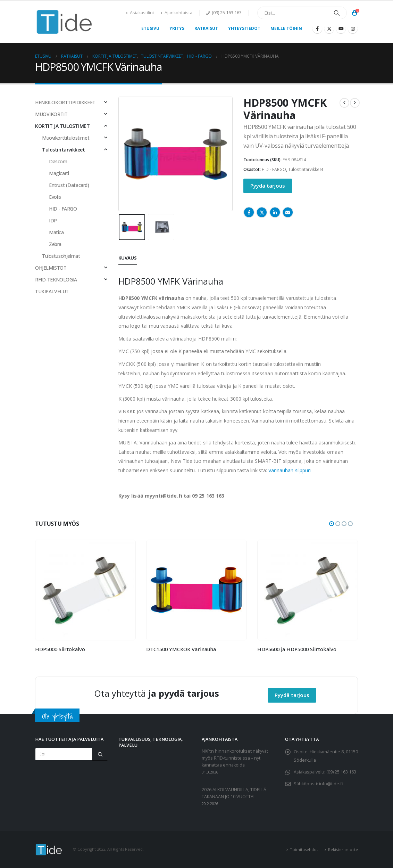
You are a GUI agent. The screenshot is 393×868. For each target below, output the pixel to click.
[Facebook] (317, 28)
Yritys (177, 28)
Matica (56, 232)
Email (288, 212)
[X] (329, 28)
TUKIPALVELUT (52, 291)
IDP (53, 220)
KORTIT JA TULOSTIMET (62, 126)
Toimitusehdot (304, 849)
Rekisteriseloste (343, 849)
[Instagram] (353, 28)
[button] (332, 524)
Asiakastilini (140, 13)
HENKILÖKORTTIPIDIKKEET (65, 102)
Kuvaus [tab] (128, 258)
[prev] (344, 103)
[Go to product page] (85, 590)
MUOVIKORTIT (51, 114)
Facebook (249, 212)
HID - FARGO (274, 169)
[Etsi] (337, 13)
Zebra (55, 244)
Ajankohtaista (177, 13)
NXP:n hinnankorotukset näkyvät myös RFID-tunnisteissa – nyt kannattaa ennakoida (235, 758)
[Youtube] (341, 28)
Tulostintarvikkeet (306, 169)
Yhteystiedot (244, 28)
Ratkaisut (206, 28)
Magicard (59, 173)
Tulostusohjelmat (61, 256)
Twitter (262, 212)
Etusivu (150, 28)
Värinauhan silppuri (290, 470)
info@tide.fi (331, 784)
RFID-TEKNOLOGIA (56, 280)
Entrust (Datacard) (69, 185)
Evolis (55, 197)
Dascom (58, 161)
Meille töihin (286, 28)
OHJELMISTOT (51, 268)
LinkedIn (275, 212)
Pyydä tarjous (268, 186)
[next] (355, 103)
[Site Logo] (65, 22)
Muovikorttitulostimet (66, 138)
